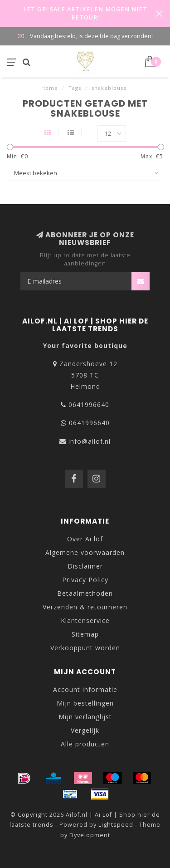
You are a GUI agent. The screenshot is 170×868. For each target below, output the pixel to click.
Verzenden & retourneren (85, 607)
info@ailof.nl (90, 441)
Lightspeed (116, 825)
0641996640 (89, 405)
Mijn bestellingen (85, 703)
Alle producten (85, 744)
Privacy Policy (85, 580)
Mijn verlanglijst (85, 717)
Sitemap (85, 634)
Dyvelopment (90, 835)
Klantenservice (85, 620)
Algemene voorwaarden (85, 552)
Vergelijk (85, 730)
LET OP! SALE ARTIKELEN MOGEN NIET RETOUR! (85, 13)
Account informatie (85, 689)
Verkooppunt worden (85, 648)
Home (50, 88)
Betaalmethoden (85, 593)
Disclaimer (85, 566)
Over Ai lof (85, 539)
